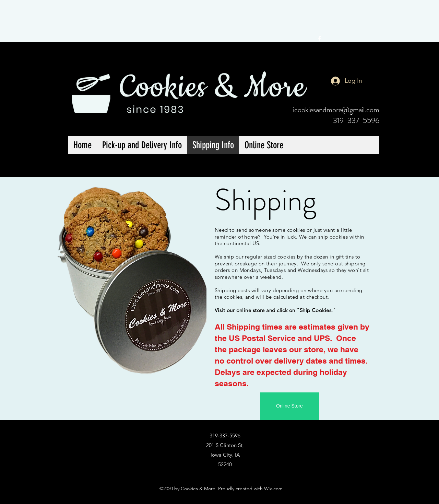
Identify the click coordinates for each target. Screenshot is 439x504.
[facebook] (320, 38)
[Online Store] (289, 406)
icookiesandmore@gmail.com (336, 110)
